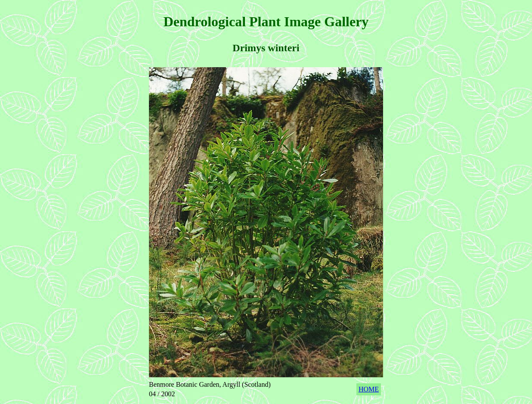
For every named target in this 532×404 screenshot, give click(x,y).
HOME (369, 389)
